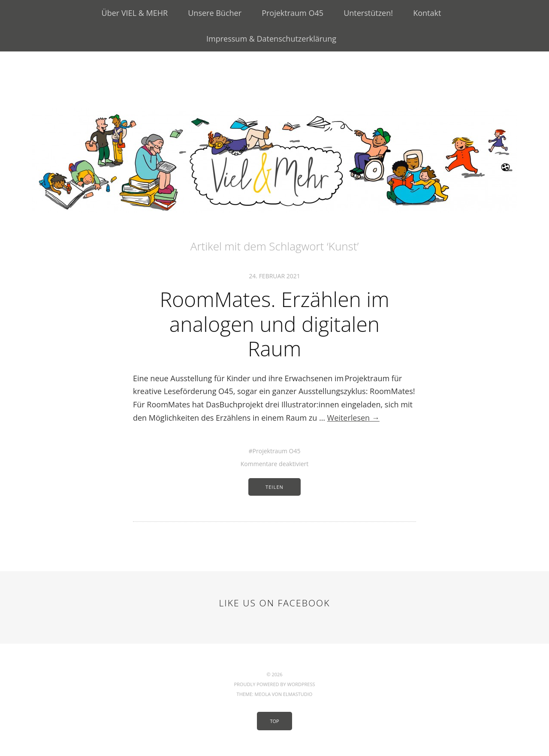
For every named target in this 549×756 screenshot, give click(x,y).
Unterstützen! (368, 13)
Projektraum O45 (293, 13)
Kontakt (427, 13)
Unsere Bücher (215, 13)
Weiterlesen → (353, 418)
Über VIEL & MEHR (135, 13)
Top (274, 721)
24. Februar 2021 (274, 276)
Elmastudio (298, 694)
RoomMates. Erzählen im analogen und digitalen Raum (274, 324)
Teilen (274, 487)
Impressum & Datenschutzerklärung (271, 39)
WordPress (301, 684)
